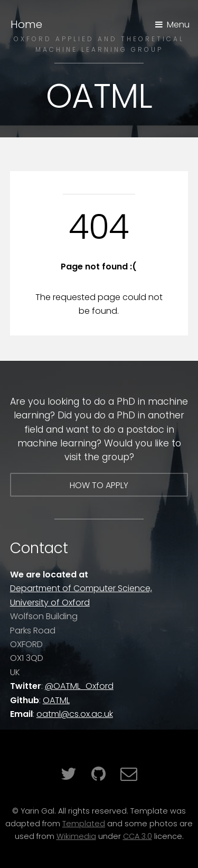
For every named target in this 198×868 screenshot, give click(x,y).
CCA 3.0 (138, 836)
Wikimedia (76, 836)
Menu (178, 25)
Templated (84, 824)
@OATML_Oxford (79, 686)
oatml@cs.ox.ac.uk (75, 714)
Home (26, 24)
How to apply (99, 485)
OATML (56, 700)
